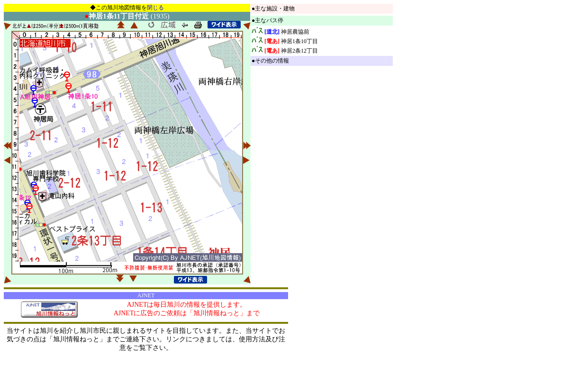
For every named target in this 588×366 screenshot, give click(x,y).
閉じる (155, 8)
